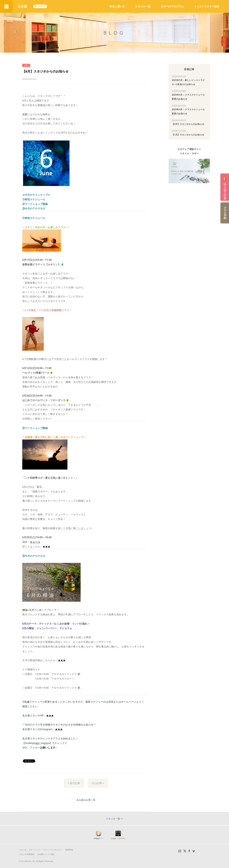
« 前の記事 (74, 783)
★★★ (46, 546)
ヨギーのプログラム (172, 6)
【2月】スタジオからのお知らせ (188, 124)
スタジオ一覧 (143, 6)
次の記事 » (98, 783)
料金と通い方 (117, 6)
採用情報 (69, 850)
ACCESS (41, 6)
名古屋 (22, 6)
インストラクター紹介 (207, 6)
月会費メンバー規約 (46, 854)
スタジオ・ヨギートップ (30, 850)
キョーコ (35, 542)
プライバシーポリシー (53, 850)
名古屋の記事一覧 (86, 800)
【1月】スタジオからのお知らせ (188, 135)
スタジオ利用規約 (27, 854)
